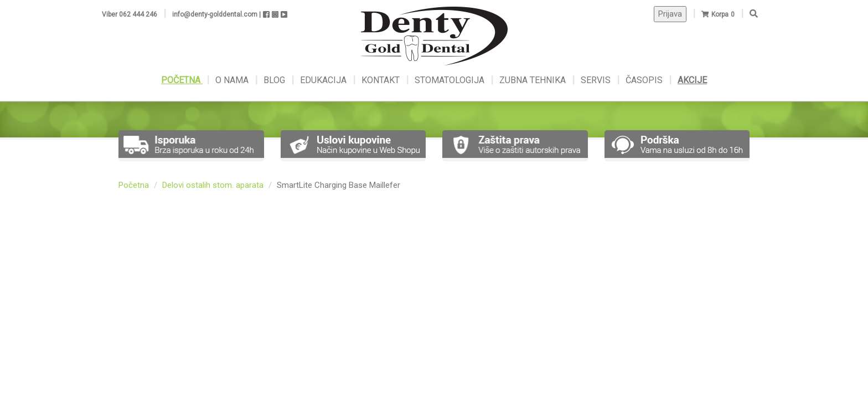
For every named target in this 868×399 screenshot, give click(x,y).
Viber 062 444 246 (130, 14)
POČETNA (182, 80)
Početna (134, 185)
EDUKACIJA (324, 80)
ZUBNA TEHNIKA (533, 80)
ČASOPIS (645, 80)
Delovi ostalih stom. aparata (213, 185)
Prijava (670, 14)
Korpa (720, 14)
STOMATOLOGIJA (449, 80)
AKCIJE (692, 80)
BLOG (275, 80)
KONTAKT (382, 80)
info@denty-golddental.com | (216, 14)
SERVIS (597, 80)
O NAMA (233, 80)
